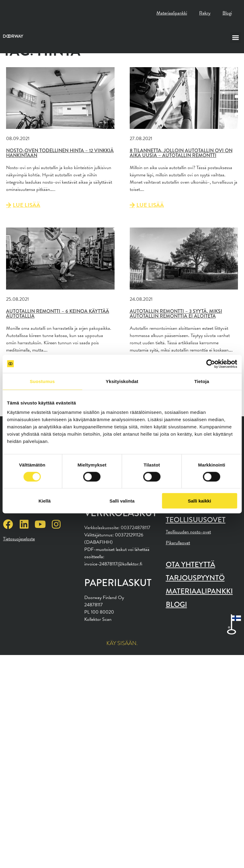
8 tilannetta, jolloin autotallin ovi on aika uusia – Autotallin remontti (181, 153)
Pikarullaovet (178, 543)
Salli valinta (122, 501)
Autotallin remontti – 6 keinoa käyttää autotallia (58, 314)
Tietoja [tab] (202, 381)
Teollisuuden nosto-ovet (188, 532)
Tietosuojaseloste (19, 539)
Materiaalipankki (172, 13)
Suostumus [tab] (42, 381)
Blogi (227, 13)
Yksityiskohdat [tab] (122, 381)
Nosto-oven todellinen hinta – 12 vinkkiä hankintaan (60, 153)
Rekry (205, 13)
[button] (236, 38)
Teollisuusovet (196, 520)
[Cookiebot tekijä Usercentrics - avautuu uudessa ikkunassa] (211, 364)
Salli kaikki (200, 501)
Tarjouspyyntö (195, 578)
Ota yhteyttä (191, 564)
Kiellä (45, 501)
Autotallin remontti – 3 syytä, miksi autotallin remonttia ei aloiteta (176, 314)
